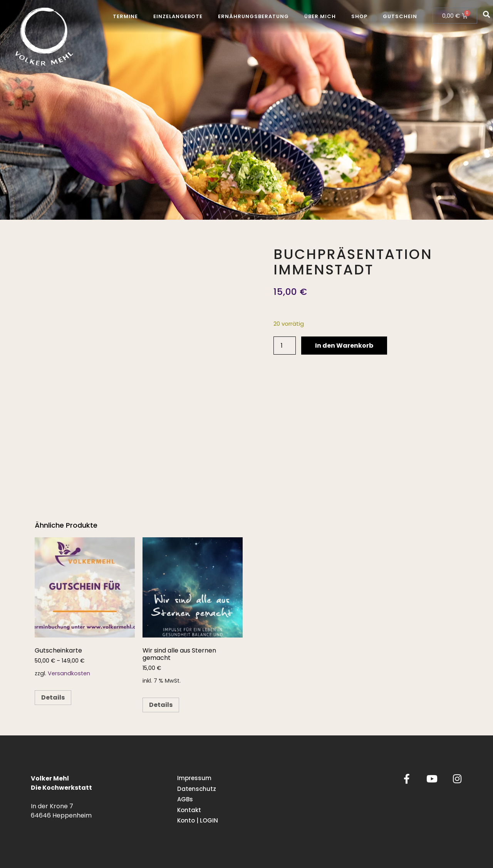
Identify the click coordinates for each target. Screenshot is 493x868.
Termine (125, 16)
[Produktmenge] (285, 346)
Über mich (320, 16)
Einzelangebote (178, 16)
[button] (487, 14)
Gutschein (400, 16)
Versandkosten (69, 673)
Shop (359, 16)
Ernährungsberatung (253, 16)
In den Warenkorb (344, 346)
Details (53, 697)
